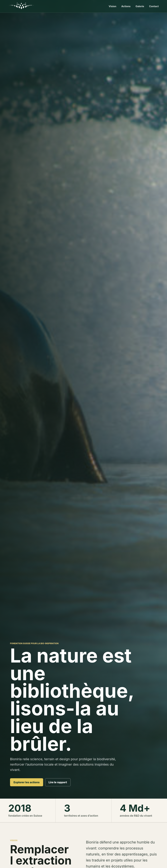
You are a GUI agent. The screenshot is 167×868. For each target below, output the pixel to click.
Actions (126, 6)
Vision (112, 6)
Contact (154, 6)
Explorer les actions (27, 782)
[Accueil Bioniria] (22, 6)
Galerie (140, 6)
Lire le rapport (58, 782)
